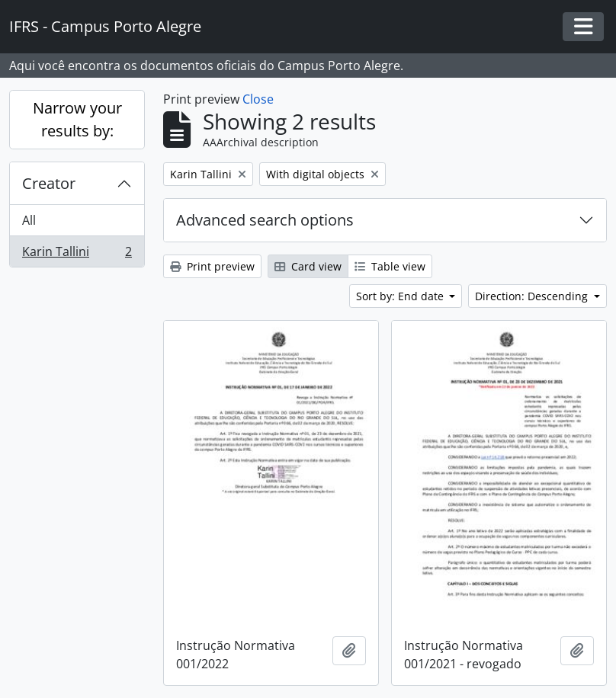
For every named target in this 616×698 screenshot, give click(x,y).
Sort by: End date (401, 296)
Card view (308, 266)
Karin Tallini (77, 255)
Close (258, 99)
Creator (49, 183)
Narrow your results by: (77, 119)
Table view (390, 266)
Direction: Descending (533, 296)
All (29, 220)
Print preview (212, 266)
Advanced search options (265, 220)
